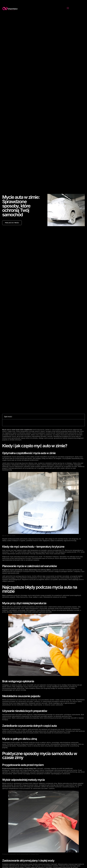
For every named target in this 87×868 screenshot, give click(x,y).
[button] (68, 8)
